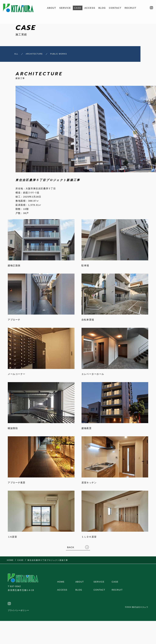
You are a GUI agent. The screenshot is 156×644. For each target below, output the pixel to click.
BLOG (102, 8)
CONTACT (115, 8)
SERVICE (65, 8)
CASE (78, 8)
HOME (61, 583)
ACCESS (90, 8)
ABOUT (52, 8)
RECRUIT (130, 8)
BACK (71, 549)
